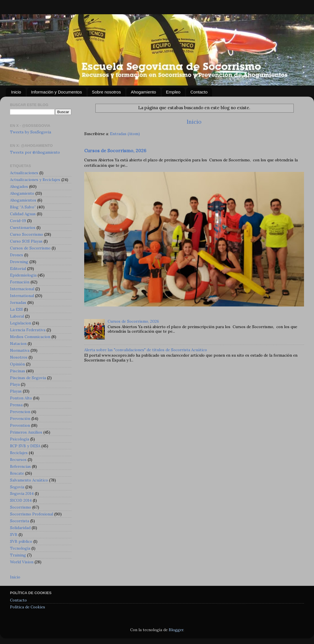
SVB (14, 535)
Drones (17, 255)
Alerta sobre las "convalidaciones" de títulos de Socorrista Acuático (146, 350)
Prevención (20, 419)
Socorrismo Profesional (32, 514)
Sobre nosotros (106, 92)
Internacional (22, 289)
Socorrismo (21, 507)
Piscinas (18, 371)
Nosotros (19, 357)
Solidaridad (20, 528)
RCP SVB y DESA (25, 446)
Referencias (20, 466)
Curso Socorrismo (27, 234)
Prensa (16, 405)
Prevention (20, 425)
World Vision (22, 562)
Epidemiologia (23, 275)
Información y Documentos (57, 92)
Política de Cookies (28, 607)
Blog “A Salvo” (23, 207)
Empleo (173, 92)
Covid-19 (18, 221)
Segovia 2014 (22, 493)
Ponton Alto (21, 398)
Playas (16, 391)
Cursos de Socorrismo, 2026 (115, 151)
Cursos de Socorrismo (30, 248)
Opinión (17, 364)
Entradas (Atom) (125, 134)
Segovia (17, 487)
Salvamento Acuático (29, 480)
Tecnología (20, 548)
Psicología (20, 439)
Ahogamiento (143, 92)
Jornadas (18, 302)
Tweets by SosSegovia (31, 132)
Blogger (176, 630)
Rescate (17, 473)
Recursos (18, 460)
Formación (20, 282)
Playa (15, 384)
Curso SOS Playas (26, 241)
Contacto (199, 92)
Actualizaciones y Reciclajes (35, 180)
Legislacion (21, 323)
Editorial (18, 269)
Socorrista (20, 521)
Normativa (20, 350)
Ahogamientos (23, 200)
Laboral (17, 316)
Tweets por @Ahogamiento (35, 152)
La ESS (16, 309)
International (22, 296)
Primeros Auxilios (26, 432)
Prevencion (20, 412)
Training (18, 555)
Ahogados (19, 186)
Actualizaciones (24, 173)
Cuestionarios (23, 227)
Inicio (16, 92)
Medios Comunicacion (30, 337)
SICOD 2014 (21, 500)
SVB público (21, 541)
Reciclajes (19, 453)
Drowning (19, 262)
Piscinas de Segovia (28, 378)
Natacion (18, 344)
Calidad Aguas (23, 214)
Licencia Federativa (28, 330)
